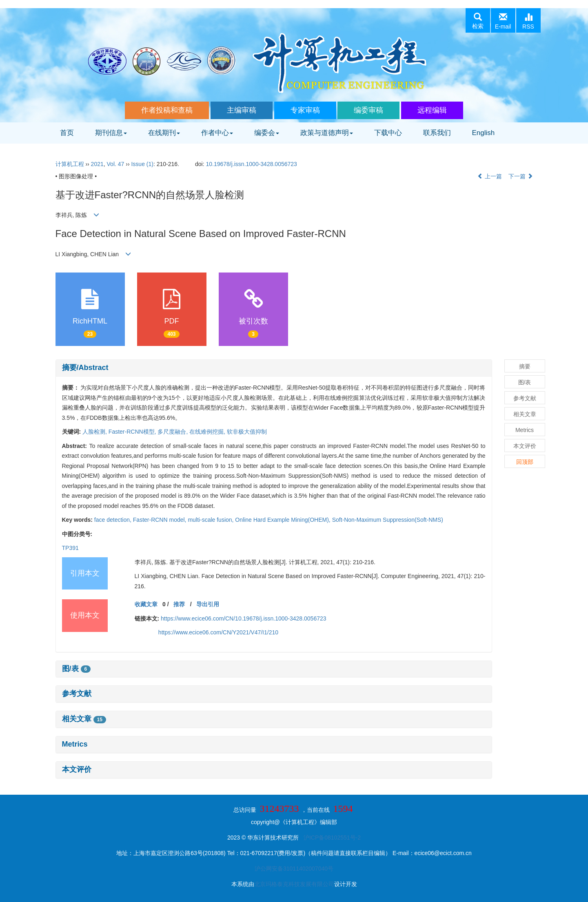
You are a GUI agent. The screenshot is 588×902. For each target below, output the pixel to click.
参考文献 (77, 694)
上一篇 (490, 176)
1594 (343, 809)
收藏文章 (146, 604)
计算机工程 (70, 164)
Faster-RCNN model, (161, 520)
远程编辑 (432, 110)
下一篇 (521, 176)
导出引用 (208, 604)
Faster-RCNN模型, (133, 432)
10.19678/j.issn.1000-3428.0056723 (251, 164)
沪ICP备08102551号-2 (332, 838)
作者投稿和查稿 (167, 110)
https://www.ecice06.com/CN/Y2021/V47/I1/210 (218, 632)
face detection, (114, 520)
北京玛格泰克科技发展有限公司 (294, 884)
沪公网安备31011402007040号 (294, 869)
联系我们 (437, 133)
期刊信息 (111, 133)
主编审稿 (242, 110)
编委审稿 (368, 110)
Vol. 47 (116, 164)
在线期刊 (164, 133)
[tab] (274, 368)
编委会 (267, 133)
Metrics (75, 744)
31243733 (280, 809)
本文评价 (77, 769)
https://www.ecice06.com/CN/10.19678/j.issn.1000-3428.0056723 (243, 618)
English (484, 133)
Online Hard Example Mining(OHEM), (283, 520)
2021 (97, 164)
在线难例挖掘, (208, 432)
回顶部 (525, 462)
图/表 (77, 669)
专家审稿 (305, 110)
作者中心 (217, 133)
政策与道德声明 (327, 133)
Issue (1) (142, 164)
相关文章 (84, 719)
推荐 (179, 604)
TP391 (70, 548)
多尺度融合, (173, 432)
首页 (67, 133)
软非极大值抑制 (247, 432)
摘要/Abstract (85, 368)
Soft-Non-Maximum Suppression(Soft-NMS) (388, 520)
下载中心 (388, 133)
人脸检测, (95, 432)
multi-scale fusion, (211, 520)
